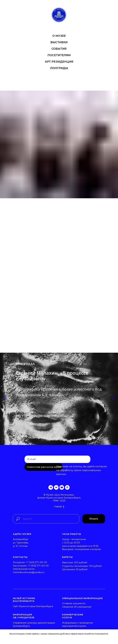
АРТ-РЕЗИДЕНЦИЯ (59, 62)
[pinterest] (67, 487)
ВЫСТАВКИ (59, 42)
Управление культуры (25, 623)
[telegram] (51, 487)
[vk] (56, 487)
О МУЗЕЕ (59, 36)
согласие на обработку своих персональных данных (82, 470)
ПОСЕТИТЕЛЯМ (59, 55)
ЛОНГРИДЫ (59, 68)
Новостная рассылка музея (44, 467)
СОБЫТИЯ (59, 49)
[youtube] (62, 487)
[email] (57, 459)
